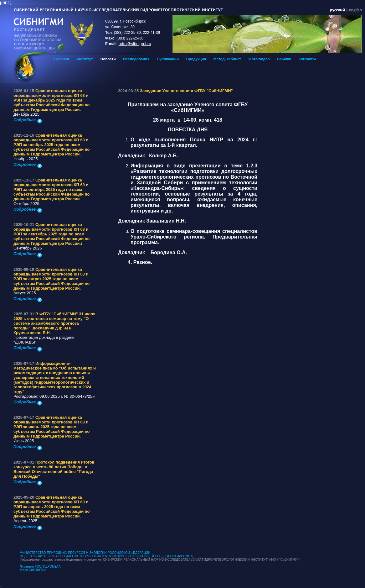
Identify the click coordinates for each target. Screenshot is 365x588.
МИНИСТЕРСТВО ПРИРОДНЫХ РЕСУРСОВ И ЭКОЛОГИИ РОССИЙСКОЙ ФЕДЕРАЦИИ (85, 553)
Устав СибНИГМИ (33, 570)
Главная (62, 59)
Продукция (196, 59)
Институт (85, 59)
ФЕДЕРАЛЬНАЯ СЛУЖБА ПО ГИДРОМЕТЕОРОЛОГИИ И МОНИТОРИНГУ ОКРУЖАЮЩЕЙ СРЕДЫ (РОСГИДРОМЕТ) (106, 556)
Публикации (168, 59)
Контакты (307, 59)
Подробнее (28, 120)
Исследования (136, 59)
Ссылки (284, 59)
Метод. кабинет (227, 59)
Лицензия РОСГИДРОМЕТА (40, 567)
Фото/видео (259, 59)
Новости (108, 59)
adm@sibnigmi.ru (135, 44)
